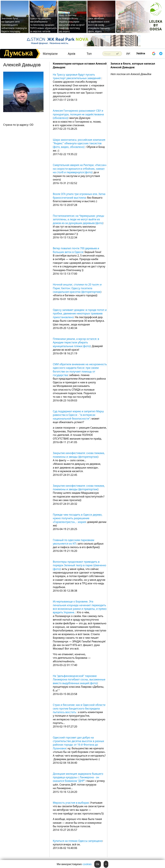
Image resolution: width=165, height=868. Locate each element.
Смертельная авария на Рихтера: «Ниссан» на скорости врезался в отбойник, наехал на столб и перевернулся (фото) (80, 169)
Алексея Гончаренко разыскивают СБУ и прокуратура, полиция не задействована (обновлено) (78, 114)
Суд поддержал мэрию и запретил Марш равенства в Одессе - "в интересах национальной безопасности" (78, 415)
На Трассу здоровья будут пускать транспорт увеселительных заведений (77, 76)
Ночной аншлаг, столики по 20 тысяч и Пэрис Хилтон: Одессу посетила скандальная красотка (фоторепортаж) (77, 288)
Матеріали (50, 54)
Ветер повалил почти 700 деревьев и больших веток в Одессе (76, 250)
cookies (87, 864)
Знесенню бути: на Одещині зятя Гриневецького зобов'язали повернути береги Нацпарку (14, 25)
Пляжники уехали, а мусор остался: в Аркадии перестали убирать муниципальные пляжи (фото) (76, 342)
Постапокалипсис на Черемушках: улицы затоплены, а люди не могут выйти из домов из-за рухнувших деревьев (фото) (78, 219)
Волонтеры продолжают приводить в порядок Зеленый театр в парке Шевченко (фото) (80, 565)
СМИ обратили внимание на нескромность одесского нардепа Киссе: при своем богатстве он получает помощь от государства (80, 370)
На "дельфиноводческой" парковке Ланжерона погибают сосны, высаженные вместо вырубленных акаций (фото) (79, 680)
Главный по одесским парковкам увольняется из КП (74, 542)
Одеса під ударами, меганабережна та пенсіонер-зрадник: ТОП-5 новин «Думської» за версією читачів (44, 25)
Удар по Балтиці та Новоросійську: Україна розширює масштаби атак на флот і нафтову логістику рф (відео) (72, 23)
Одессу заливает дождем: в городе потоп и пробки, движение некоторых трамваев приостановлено (80, 314)
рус (128, 53)
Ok (98, 864)
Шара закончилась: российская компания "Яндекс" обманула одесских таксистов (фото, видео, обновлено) (79, 143)
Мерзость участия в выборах (71, 803)
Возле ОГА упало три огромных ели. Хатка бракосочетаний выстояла (79, 196)
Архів (72, 54)
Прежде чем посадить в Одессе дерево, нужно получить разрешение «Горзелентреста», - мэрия (78, 518)
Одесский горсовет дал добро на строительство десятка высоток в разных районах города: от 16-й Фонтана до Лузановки (78, 743)
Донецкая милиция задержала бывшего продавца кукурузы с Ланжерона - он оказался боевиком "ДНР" (78, 777)
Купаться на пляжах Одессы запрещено (78, 841)
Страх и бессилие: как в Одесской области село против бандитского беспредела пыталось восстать (79, 708)
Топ (89, 54)
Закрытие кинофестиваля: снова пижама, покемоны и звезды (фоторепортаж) (79, 455)
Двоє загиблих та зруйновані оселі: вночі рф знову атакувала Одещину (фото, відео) (99, 25)
